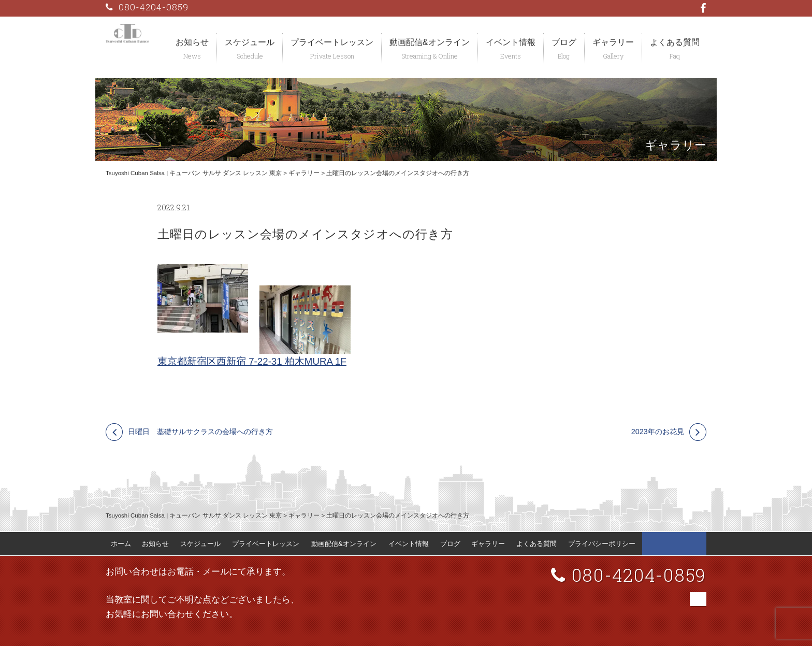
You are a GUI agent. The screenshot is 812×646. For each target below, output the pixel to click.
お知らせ (192, 42)
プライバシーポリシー (602, 544)
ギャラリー (613, 42)
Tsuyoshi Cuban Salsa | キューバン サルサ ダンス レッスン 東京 (194, 173)
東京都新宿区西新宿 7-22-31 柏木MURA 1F (252, 361)
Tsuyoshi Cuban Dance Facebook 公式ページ (674, 544)
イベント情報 (511, 42)
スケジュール (250, 42)
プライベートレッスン (332, 42)
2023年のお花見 (658, 432)
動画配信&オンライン (430, 42)
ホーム (121, 544)
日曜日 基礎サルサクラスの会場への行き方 (200, 432)
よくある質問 (675, 42)
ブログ (564, 42)
